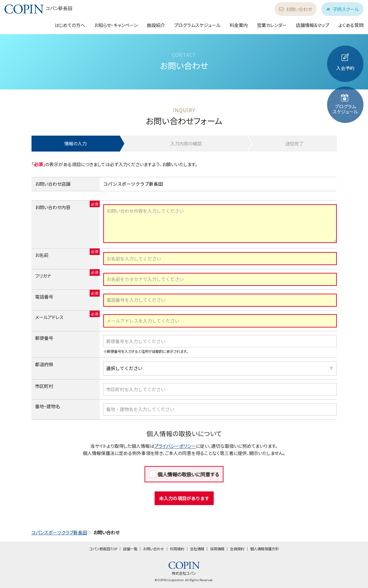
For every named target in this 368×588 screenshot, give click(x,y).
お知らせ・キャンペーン (116, 25)
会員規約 (237, 549)
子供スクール (342, 9)
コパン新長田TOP (103, 549)
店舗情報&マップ (313, 25)
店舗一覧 (130, 549)
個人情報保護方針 (264, 549)
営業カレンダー (272, 25)
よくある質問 (351, 25)
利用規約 (177, 549)
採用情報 (217, 549)
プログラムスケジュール (197, 25)
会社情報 (197, 549)
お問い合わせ (296, 9)
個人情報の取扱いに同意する (188, 474)
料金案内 (239, 25)
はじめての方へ (70, 25)
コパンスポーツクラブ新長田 (59, 532)
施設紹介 (156, 25)
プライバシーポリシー (175, 446)
